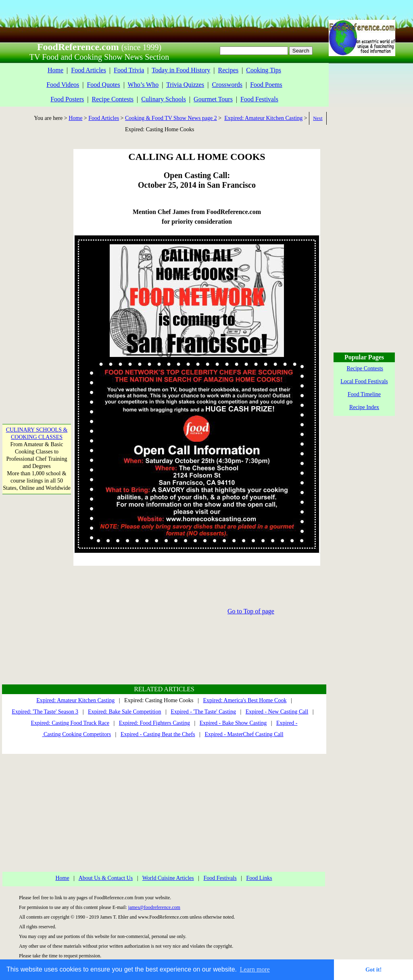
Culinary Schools (164, 99)
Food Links (259, 878)
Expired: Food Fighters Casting (154, 723)
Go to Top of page (251, 611)
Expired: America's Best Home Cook (245, 700)
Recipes (228, 70)
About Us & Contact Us (106, 878)
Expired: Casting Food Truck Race (70, 723)
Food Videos (63, 85)
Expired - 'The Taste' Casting (203, 712)
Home (55, 70)
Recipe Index (364, 407)
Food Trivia (129, 70)
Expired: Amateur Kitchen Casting (263, 118)
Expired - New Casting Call (277, 712)
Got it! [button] (373, 970)
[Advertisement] (35, 270)
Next (318, 118)
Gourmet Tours (213, 99)
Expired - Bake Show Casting (233, 723)
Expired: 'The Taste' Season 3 (45, 712)
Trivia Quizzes (185, 85)
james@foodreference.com (154, 907)
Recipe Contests (113, 99)
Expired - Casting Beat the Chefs (158, 734)
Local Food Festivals (364, 381)
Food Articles (89, 70)
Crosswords (227, 85)
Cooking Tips (264, 70)
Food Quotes (103, 85)
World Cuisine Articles (168, 878)
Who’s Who (143, 85)
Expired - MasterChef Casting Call (244, 734)
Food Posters (67, 99)
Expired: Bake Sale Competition (125, 712)
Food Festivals (259, 99)
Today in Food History (181, 70)
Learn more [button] (255, 969)
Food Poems (266, 85)
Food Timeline (364, 394)
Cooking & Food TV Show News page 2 (171, 118)
